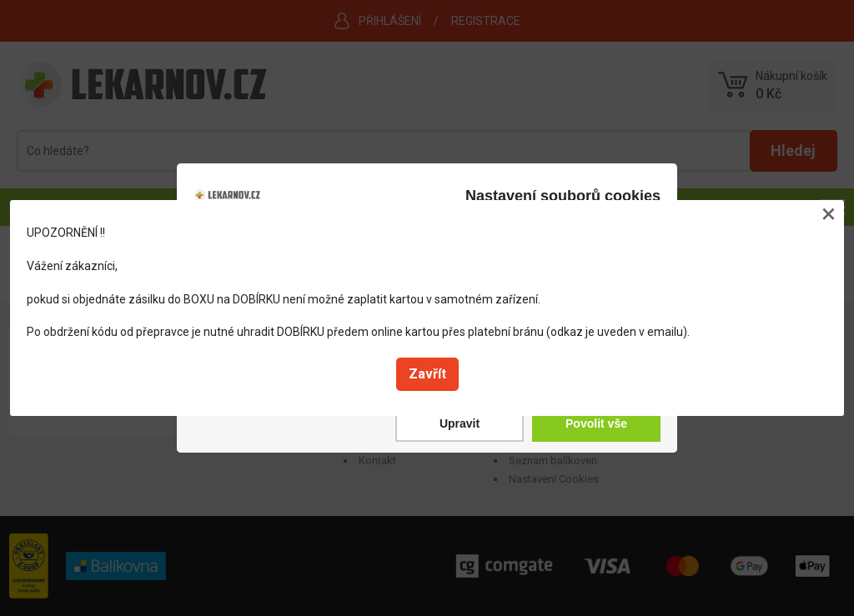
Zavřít (427, 374)
